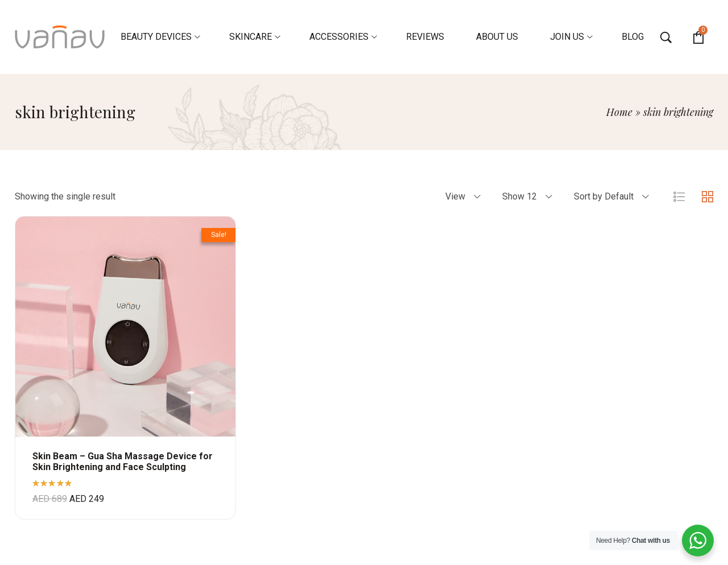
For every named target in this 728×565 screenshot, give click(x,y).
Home (619, 112)
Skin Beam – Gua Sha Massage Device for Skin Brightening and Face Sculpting (123, 462)
